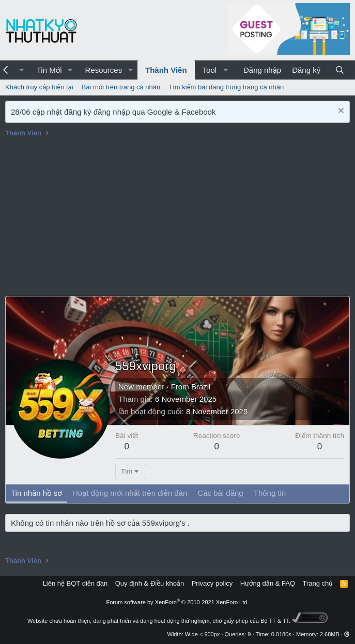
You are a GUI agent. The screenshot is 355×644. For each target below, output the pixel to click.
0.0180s (281, 634)
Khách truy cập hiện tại (39, 87)
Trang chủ (318, 583)
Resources (103, 70)
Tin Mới (49, 70)
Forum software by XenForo (178, 602)
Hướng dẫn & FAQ (268, 583)
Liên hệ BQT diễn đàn (75, 583)
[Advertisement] (177, 218)
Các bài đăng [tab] (220, 493)
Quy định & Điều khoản (150, 583)
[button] (22, 70)
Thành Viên (166, 70)
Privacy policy (212, 583)
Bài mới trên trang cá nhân (121, 87)
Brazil (201, 387)
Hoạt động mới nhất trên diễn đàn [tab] (130, 493)
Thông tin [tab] (270, 493)
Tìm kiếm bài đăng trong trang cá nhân (226, 87)
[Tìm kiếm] (340, 70)
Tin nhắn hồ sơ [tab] (36, 493)
